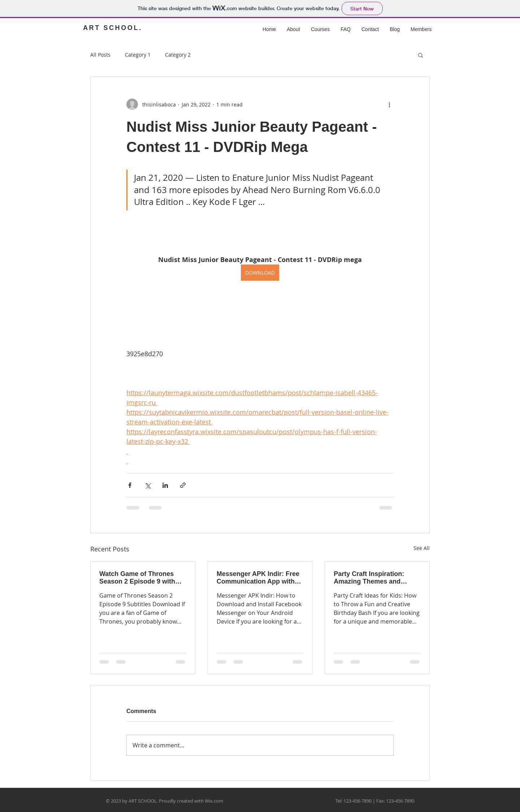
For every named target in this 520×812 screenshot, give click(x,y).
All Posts (100, 55)
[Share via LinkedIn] (165, 485)
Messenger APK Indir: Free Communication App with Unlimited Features (258, 578)
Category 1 (138, 55)
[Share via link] (183, 485)
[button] (421, 55)
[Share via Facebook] (130, 485)
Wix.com (214, 801)
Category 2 (178, 55)
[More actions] (389, 104)
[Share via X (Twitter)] (148, 485)
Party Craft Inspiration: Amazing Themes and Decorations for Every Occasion (369, 578)
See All (422, 548)
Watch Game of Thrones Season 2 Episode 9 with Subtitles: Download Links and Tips (140, 578)
